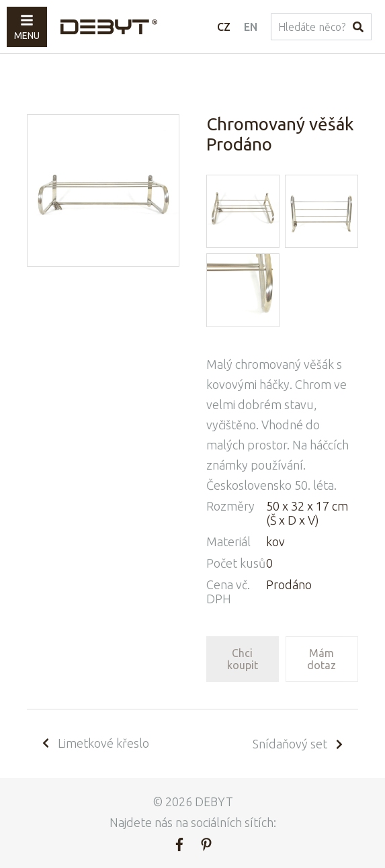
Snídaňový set (299, 744)
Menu (27, 27)
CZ (224, 27)
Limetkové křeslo (95, 743)
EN (251, 27)
